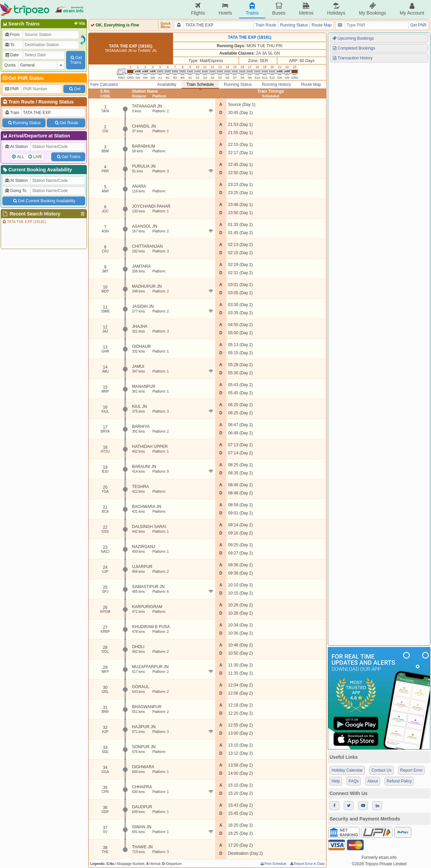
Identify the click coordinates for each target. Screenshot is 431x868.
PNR (12, 89)
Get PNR (418, 25)
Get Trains (68, 157)
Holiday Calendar (347, 770)
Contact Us (381, 770)
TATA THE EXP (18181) (24, 222)
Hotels (225, 9)
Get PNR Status (23, 78)
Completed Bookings (354, 48)
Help (336, 781)
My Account (412, 9)
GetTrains (76, 60)
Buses (279, 9)
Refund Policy (399, 781)
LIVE (38, 157)
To (9, 45)
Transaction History (352, 58)
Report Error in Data (307, 864)
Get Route (66, 123)
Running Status (56, 102)
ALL (21, 157)
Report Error (411, 770)
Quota (10, 65)
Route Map (322, 25)
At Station (16, 147)
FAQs (354, 781)
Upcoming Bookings (353, 38)
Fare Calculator (104, 84)
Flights (198, 9)
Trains (252, 9)
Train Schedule (200, 84)
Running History (276, 84)
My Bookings (372, 9)
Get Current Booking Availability (44, 201)
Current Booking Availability (37, 170)
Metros (306, 9)
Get (74, 89)
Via (79, 23)
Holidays (336, 9)
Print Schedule (273, 864)
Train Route (22, 102)
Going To (15, 191)
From (12, 35)
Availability (167, 84)
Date (12, 55)
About (372, 781)
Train (12, 113)
